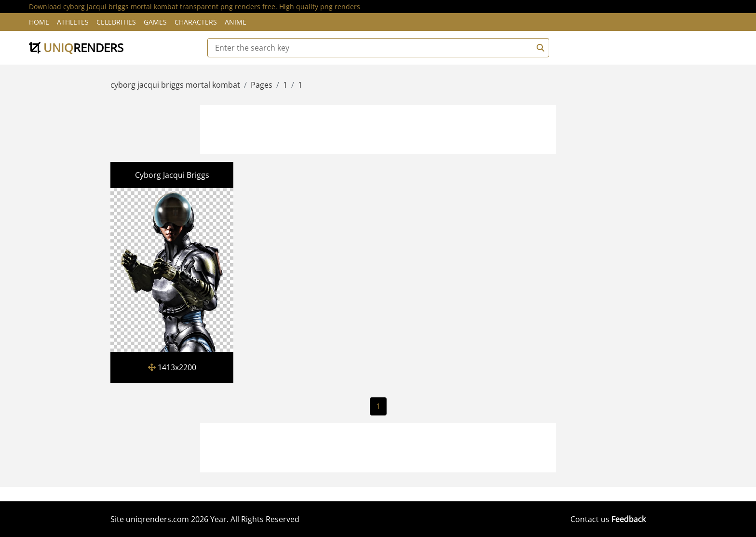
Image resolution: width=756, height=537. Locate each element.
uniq (76, 47)
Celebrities (116, 22)
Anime (236, 22)
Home (39, 22)
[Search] (539, 48)
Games (155, 22)
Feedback (628, 519)
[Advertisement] (378, 128)
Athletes (73, 22)
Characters (196, 22)
